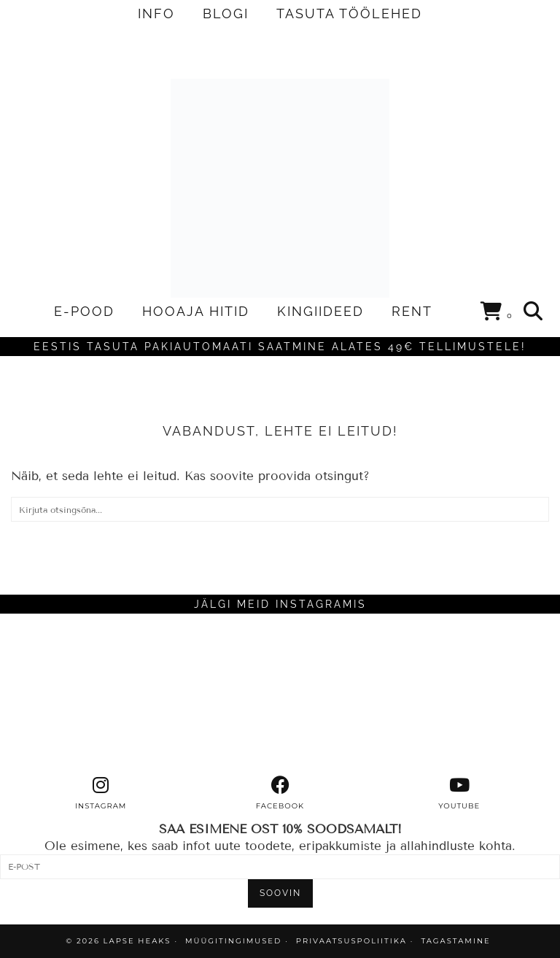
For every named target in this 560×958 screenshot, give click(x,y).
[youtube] (459, 793)
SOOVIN (280, 893)
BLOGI (226, 13)
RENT (412, 311)
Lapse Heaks (137, 941)
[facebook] (280, 793)
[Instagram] (70, 695)
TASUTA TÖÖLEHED (349, 13)
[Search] (534, 312)
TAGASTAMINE (455, 941)
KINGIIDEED (320, 311)
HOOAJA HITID (196, 311)
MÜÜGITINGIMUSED (233, 941)
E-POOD (84, 311)
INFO (156, 13)
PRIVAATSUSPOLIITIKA (351, 941)
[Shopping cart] (497, 314)
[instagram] (101, 793)
